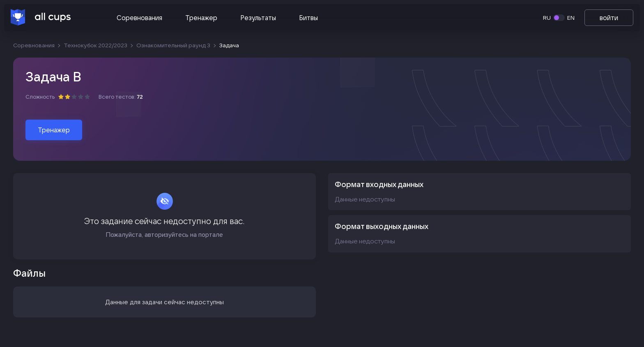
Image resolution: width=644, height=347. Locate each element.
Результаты (258, 18)
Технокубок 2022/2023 (95, 45)
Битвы (308, 18)
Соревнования (139, 18)
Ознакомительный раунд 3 (173, 45)
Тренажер (201, 18)
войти (609, 18)
